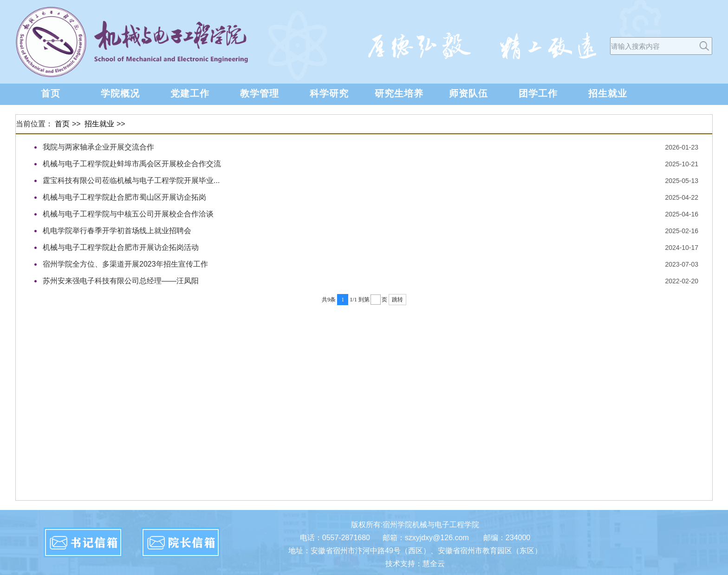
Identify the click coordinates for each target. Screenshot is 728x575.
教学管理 (260, 93)
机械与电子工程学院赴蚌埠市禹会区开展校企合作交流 (132, 164)
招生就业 (608, 93)
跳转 (397, 300)
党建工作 (190, 93)
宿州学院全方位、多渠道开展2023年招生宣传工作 (125, 264)
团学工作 (538, 93)
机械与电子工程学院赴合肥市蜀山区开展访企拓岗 (124, 197)
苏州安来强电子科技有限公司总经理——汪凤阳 (121, 281)
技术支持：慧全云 (415, 564)
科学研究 (329, 93)
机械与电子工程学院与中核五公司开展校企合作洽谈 (128, 214)
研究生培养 (399, 93)
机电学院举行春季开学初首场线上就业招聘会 (117, 231)
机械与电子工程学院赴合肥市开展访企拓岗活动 (121, 247)
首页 (51, 93)
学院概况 (120, 93)
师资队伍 (468, 93)
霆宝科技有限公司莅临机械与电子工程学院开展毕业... (131, 180)
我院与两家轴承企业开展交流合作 (98, 147)
